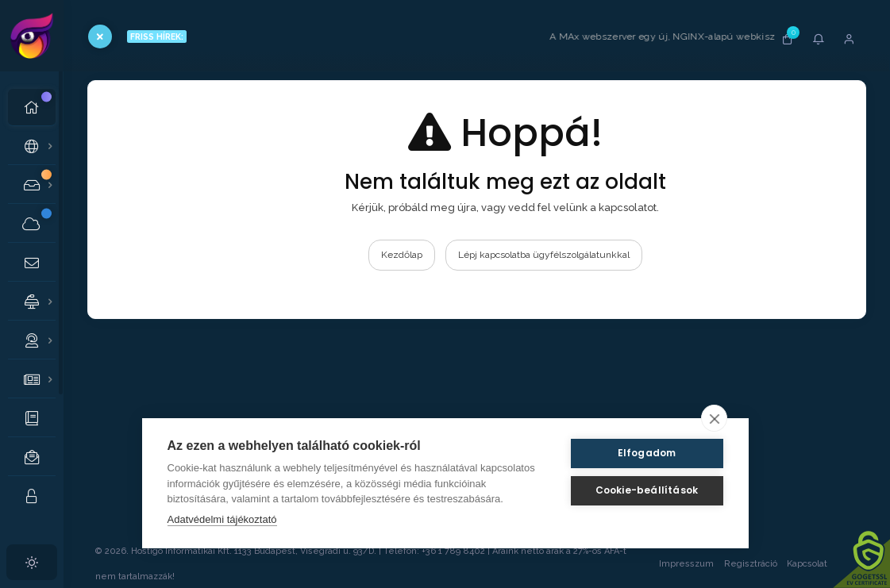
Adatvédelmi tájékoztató (222, 519)
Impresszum (686, 564)
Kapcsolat (823, 564)
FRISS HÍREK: (157, 37)
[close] (714, 418)
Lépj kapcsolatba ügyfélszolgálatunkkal (544, 255)
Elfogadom (647, 453)
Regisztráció (751, 564)
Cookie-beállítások (647, 490)
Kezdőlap (402, 255)
